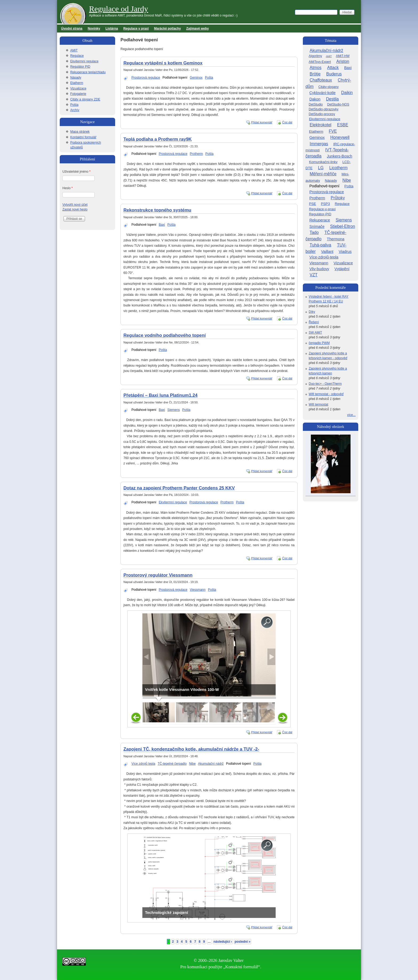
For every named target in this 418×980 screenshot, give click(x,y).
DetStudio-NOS (338, 104)
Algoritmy (315, 56)
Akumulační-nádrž (327, 50)
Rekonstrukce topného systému (157, 210)
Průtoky (338, 198)
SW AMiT (315, 333)
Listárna (112, 29)
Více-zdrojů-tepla (324, 257)
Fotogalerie (78, 94)
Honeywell (340, 137)
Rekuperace (320, 220)
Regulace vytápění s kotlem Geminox (163, 63)
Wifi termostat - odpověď (326, 394)
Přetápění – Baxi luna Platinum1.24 (160, 395)
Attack (333, 68)
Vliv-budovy (319, 269)
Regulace (77, 56)
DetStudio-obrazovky (323, 109)
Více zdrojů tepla (143, 764)
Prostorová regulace (146, 78)
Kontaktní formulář (83, 137)
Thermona (336, 239)
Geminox (196, 78)
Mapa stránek (80, 132)
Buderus (334, 74)
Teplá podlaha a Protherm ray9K (158, 139)
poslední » (242, 942)
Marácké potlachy (168, 29)
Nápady (76, 78)
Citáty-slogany (328, 87)
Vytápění (342, 269)
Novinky (94, 29)
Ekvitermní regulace (173, 502)
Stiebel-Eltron (343, 226)
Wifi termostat (318, 404)
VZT (314, 275)
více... (351, 415)
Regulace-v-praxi (322, 209)
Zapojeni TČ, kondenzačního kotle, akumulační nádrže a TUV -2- (191, 749)
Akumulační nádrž (211, 764)
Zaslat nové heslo (75, 209)
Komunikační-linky (323, 162)
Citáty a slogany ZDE (85, 99)
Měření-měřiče (323, 174)
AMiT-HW (343, 56)
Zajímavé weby (198, 29)
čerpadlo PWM (319, 343)
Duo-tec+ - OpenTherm (325, 384)
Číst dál (287, 122)
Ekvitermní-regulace (325, 119)
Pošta (209, 78)
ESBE (343, 125)
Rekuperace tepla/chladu (88, 72)
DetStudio (316, 104)
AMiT (74, 50)
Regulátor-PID (320, 214)
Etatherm (77, 83)
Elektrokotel (321, 125)
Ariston (343, 61)
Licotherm (338, 168)
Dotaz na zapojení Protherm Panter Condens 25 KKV (179, 488)
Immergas (319, 144)
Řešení (314, 322)
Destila (332, 99)
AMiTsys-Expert (320, 62)
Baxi (162, 225)
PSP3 (325, 204)
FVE (333, 131)
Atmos (316, 68)
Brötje (315, 74)
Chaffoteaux (321, 80)
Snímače (317, 226)
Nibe (192, 764)
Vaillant (327, 252)
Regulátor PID (80, 67)
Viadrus (345, 252)
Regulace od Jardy (119, 9)
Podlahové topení (175, 78)
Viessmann (198, 590)
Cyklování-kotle (322, 93)
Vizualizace (78, 88)
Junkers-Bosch (339, 156)
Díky (312, 312)
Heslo (68, 188)
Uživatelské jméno (76, 172)
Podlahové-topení (324, 186)
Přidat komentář (262, 122)
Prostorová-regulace (327, 192)
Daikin (347, 93)
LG (321, 168)
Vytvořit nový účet (75, 205)
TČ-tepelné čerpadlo (172, 764)
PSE (312, 204)
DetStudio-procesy (322, 114)
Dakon (315, 99)
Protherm (196, 154)
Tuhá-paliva (321, 245)
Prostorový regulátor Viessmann (158, 575)
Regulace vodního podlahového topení (165, 335)
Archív (75, 110)
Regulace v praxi (136, 29)
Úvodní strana (72, 29)
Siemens (174, 410)
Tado (314, 232)
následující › (223, 942)
